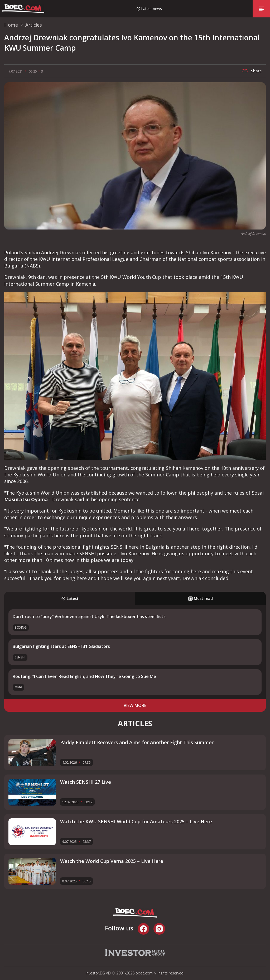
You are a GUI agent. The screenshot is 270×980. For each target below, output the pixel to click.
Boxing (21, 627)
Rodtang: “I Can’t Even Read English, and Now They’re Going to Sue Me (84, 676)
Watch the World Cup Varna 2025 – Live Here (112, 861)
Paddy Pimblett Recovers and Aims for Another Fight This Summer (137, 742)
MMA (18, 687)
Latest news (151, 9)
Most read (200, 598)
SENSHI (20, 657)
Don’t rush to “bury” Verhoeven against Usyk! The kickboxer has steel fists (89, 616)
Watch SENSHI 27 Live (86, 782)
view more (135, 705)
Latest (70, 598)
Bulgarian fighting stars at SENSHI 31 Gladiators (61, 646)
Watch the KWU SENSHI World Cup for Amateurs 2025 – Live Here (136, 821)
